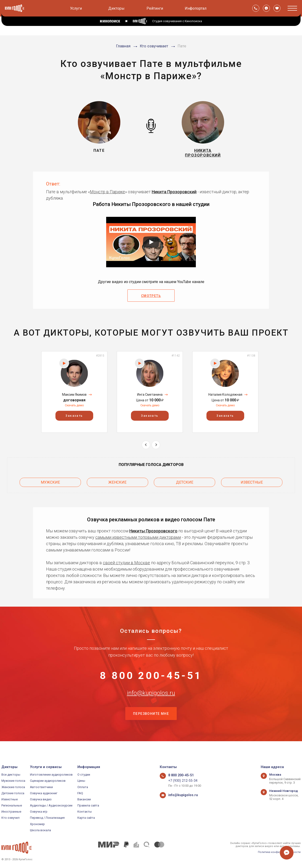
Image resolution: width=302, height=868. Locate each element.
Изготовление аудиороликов (51, 775)
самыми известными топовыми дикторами (138, 538)
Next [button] (156, 447)
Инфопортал (196, 8)
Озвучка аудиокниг (44, 793)
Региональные (12, 805)
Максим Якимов (74, 397)
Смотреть (151, 299)
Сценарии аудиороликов (48, 781)
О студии (84, 775)
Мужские (50, 484)
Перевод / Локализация (47, 818)
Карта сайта (86, 818)
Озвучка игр (39, 812)
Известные (252, 484)
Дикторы (116, 8)
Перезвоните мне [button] (151, 725)
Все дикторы (11, 775)
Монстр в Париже (107, 194)
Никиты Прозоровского (153, 531)
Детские (185, 484)
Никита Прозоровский (174, 194)
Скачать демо (74, 408)
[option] (74, 395)
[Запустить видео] (151, 245)
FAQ (80, 793)
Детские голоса (13, 793)
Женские (117, 484)
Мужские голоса (13, 781)
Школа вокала (40, 830)
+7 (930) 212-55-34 (181, 781)
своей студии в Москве (126, 563)
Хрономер (37, 824)
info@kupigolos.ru (151, 701)
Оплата (83, 787)
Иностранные (11, 812)
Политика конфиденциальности (279, 852)
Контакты (85, 812)
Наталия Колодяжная (225, 397)
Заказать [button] (74, 418)
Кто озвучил (10, 818)
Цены (81, 781)
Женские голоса (13, 787)
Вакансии (84, 799)
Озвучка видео (41, 799)
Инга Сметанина (150, 397)
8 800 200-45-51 (151, 678)
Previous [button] (146, 447)
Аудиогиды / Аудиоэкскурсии (51, 805)
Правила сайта (88, 805)
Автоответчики (41, 787)
